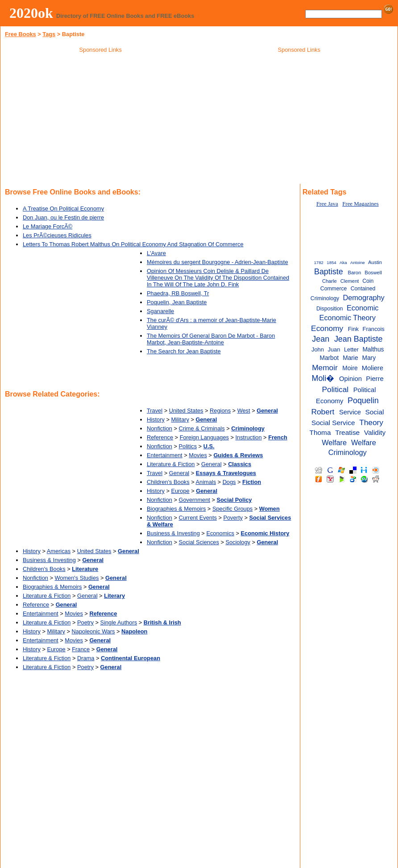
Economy (327, 328)
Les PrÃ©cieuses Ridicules (57, 235)
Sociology (238, 542)
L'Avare (156, 253)
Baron (354, 273)
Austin (375, 262)
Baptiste (329, 272)
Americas (59, 551)
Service (350, 412)
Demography (364, 298)
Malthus (373, 349)
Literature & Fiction (171, 464)
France (81, 649)
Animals (206, 482)
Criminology (325, 298)
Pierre (375, 379)
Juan (334, 349)
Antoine (358, 262)
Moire (350, 368)
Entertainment (165, 455)
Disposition (330, 309)
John (318, 349)
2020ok (31, 13)
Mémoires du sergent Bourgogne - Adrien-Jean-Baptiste (218, 262)
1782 (319, 262)
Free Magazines (360, 204)
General (211, 464)
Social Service (333, 423)
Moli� (323, 378)
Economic (363, 308)
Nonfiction (160, 428)
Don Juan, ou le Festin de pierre (63, 217)
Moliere (373, 368)
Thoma (320, 432)
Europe (180, 491)
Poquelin (363, 401)
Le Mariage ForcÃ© (48, 226)
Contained (363, 289)
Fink (353, 329)
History (156, 420)
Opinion (350, 379)
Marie (350, 358)
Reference (160, 437)
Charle (330, 281)
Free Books (21, 34)
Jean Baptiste (359, 339)
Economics (220, 533)
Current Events (198, 518)
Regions (220, 411)
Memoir (325, 368)
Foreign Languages (204, 437)
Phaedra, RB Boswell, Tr (178, 293)
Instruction (249, 437)
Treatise (347, 432)
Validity (375, 432)
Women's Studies (77, 578)
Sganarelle (160, 311)
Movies (198, 455)
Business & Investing (173, 533)
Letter (351, 349)
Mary (369, 358)
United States (186, 411)
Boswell (373, 273)
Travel (155, 411)
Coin (368, 281)
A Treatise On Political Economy (63, 209)
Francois (374, 329)
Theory (371, 422)
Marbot (329, 358)
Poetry (85, 622)
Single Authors (119, 622)
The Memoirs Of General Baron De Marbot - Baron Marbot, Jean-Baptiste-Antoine (211, 339)
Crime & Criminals (202, 428)
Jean (321, 339)
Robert (323, 412)
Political (336, 389)
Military (180, 420)
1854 (331, 262)
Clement (350, 281)
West (244, 411)
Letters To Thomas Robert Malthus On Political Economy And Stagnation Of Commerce (133, 244)
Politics (188, 446)
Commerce (334, 289)
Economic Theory (348, 318)
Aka (343, 262)
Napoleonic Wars (93, 631)
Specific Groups (232, 509)
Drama (86, 658)
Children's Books (168, 482)
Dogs (229, 482)
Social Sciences (199, 542)
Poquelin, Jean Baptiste (177, 302)
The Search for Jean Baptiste (184, 351)
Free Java (327, 204)
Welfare (334, 442)
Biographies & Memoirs (176, 509)
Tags (49, 34)
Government (195, 500)
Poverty (233, 518)
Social (374, 412)
